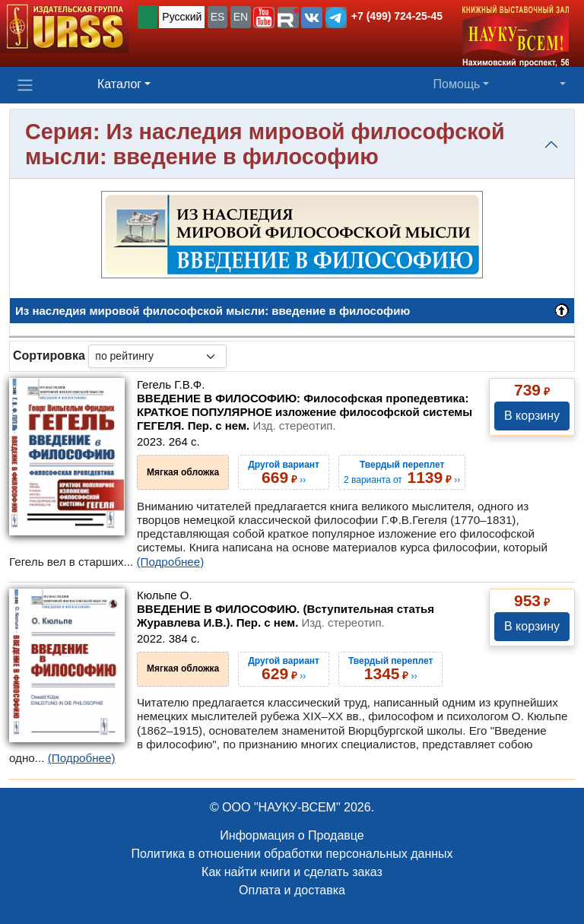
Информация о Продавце (292, 835)
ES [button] (218, 17)
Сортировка (49, 356)
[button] (264, 17)
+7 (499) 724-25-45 (397, 16)
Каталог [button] (119, 84)
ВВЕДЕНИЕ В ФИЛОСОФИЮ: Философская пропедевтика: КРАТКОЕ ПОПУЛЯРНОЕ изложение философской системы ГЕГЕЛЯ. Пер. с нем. (305, 412)
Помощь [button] (457, 84)
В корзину (532, 416)
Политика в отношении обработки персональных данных (292, 854)
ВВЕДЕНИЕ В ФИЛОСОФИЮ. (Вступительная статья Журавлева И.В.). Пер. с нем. (286, 616)
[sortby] (157, 356)
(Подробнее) (170, 562)
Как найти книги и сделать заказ (292, 872)
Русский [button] (182, 17)
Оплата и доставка (292, 890)
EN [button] (241, 17)
